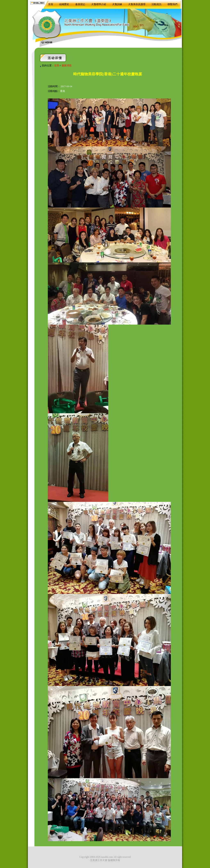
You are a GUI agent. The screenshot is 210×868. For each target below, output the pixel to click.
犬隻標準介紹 (99, 4)
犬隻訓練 (117, 4)
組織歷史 (64, 4)
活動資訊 (156, 4)
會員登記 (80, 4)
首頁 (51, 4)
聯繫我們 (172, 4)
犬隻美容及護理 (137, 4)
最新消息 (67, 65)
